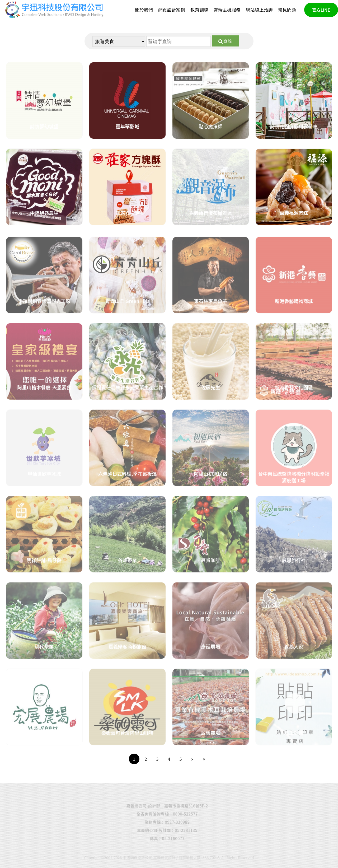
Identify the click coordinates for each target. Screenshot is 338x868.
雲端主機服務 (227, 10)
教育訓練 (199, 10)
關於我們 (144, 10)
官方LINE (321, 10)
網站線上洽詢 (259, 10)
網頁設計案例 (172, 10)
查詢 (225, 41)
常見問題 (287, 10)
